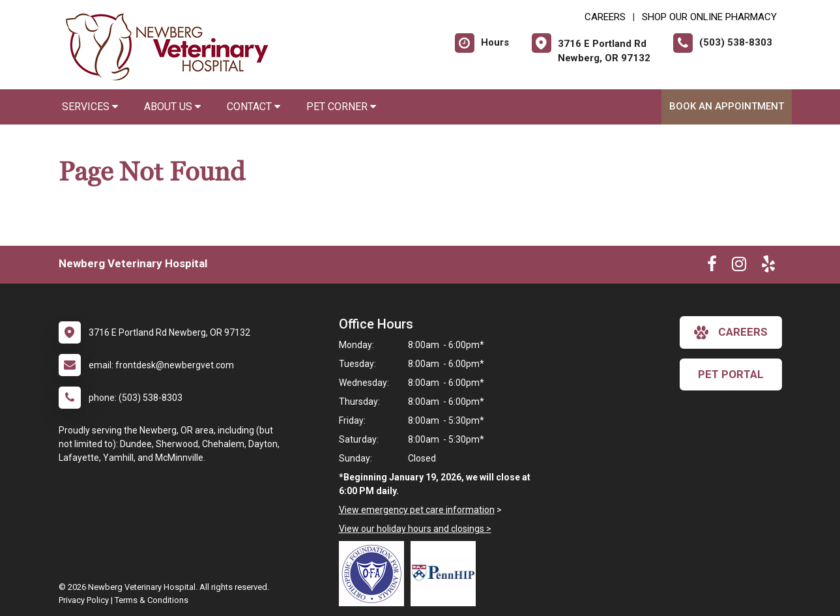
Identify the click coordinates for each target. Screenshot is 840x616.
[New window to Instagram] (739, 267)
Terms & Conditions (152, 600)
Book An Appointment (727, 106)
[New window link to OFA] (375, 574)
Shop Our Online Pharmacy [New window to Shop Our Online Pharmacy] (709, 17)
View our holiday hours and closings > (415, 529)
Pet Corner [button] (341, 107)
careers (731, 332)
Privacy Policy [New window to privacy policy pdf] (84, 600)
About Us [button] (172, 107)
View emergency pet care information (417, 510)
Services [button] (90, 107)
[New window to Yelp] (768, 267)
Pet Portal (731, 374)
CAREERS (605, 17)
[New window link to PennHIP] (446, 574)
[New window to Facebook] (712, 267)
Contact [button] (253, 107)
